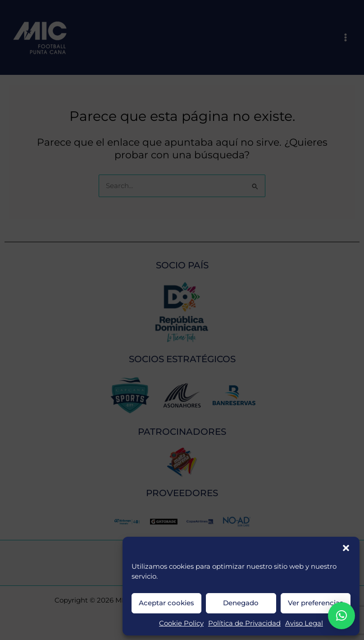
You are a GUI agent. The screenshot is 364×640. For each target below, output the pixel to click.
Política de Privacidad (244, 623)
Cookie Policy (181, 623)
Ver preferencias (316, 603)
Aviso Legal (304, 623)
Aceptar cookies (166, 603)
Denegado (241, 603)
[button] (346, 548)
